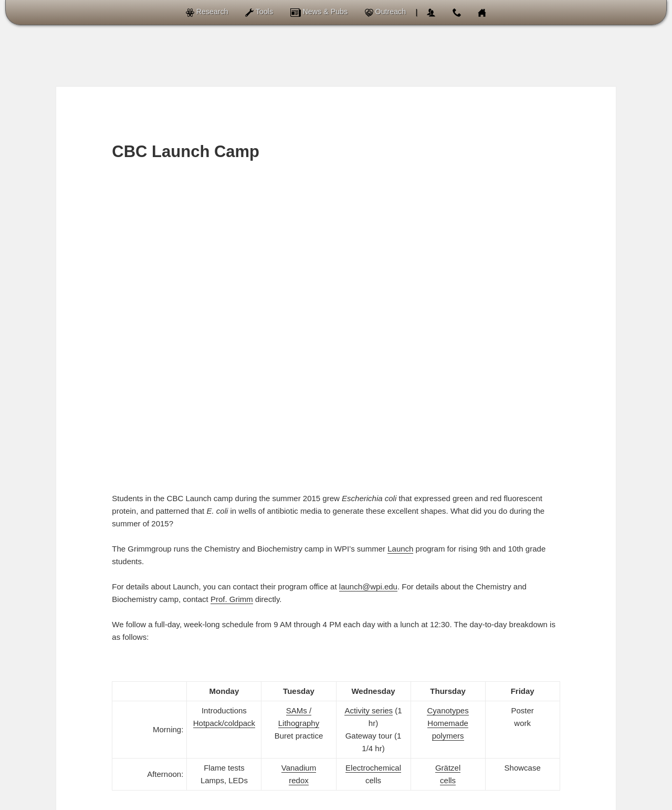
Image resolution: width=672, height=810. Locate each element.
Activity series (369, 414)
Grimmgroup (202, 801)
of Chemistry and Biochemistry (304, 801)
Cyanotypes (448, 414)
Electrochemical (373, 471)
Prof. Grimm (232, 303)
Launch (400, 252)
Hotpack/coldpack (224, 427)
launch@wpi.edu (368, 290)
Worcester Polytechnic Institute (437, 801)
